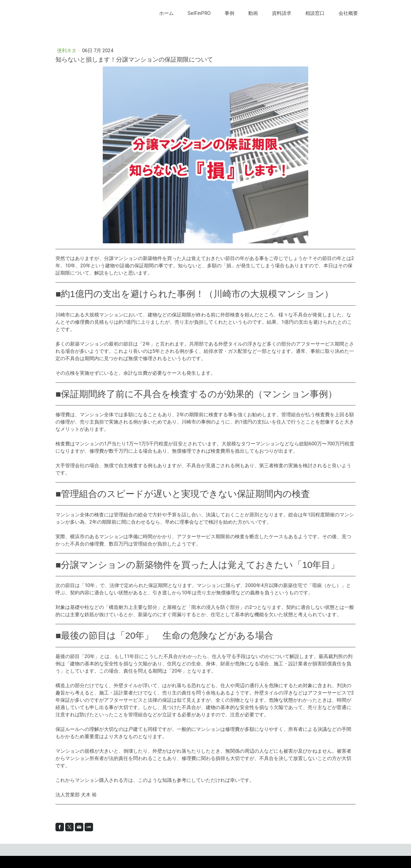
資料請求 (282, 13)
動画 (253, 13)
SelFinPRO (199, 13)
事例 (229, 13)
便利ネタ (67, 51)
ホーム (166, 13)
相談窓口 (315, 13)
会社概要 (348, 13)
